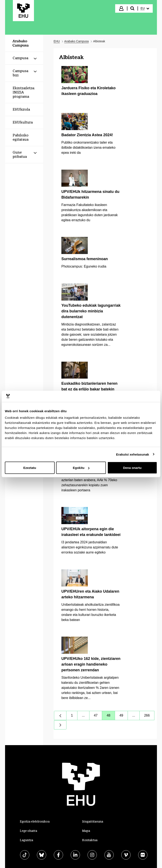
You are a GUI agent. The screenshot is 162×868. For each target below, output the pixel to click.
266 (149, 716)
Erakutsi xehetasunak (132, 454)
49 (124, 716)
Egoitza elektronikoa (35, 821)
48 (111, 716)
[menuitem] (145, 8)
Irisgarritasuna (93, 821)
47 (98, 716)
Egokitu (81, 468)
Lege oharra (28, 831)
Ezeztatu (30, 468)
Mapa (86, 831)
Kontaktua (90, 840)
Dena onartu (132, 468)
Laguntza (26, 840)
